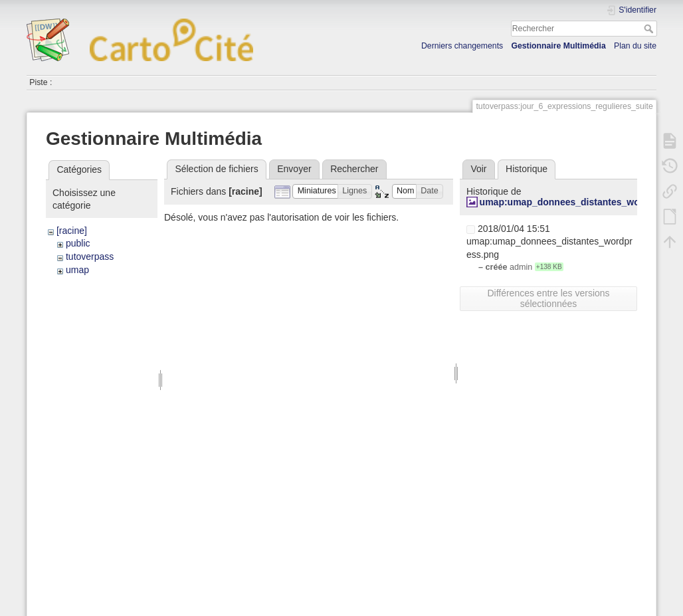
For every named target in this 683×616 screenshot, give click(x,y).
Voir (478, 169)
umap (77, 270)
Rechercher (650, 29)
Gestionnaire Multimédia (558, 46)
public (78, 243)
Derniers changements (462, 46)
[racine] (72, 231)
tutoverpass (90, 257)
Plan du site (635, 46)
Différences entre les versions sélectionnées (548, 298)
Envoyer (294, 169)
